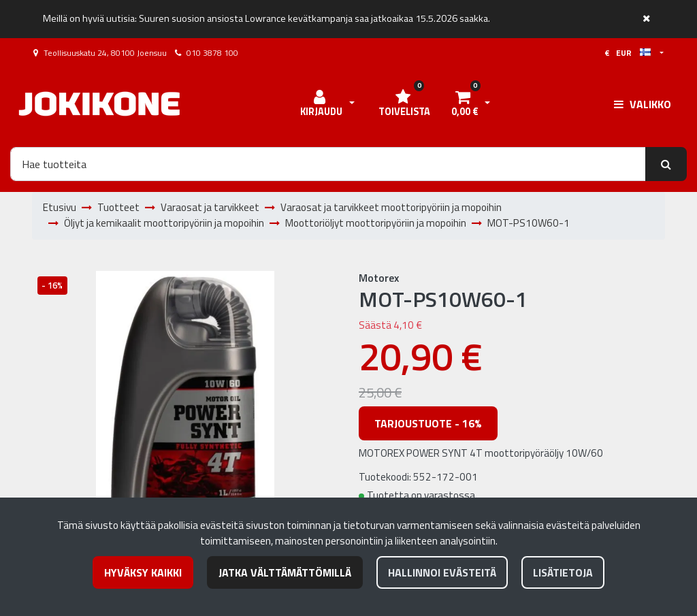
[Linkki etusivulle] (99, 104)
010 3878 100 (212, 53)
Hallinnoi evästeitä (442, 572)
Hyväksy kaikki (143, 572)
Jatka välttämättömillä (285, 572)
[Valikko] (643, 104)
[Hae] (328, 164)
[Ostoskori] (464, 104)
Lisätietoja (563, 572)
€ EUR (628, 53)
